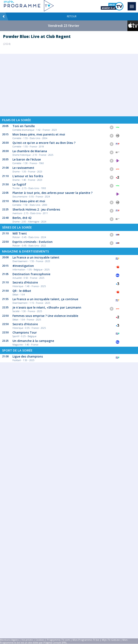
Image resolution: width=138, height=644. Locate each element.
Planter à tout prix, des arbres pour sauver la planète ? (52, 193)
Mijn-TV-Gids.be (111, 640)
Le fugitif (19, 184)
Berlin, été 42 (22, 218)
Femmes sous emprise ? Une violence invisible (45, 316)
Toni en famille (24, 126)
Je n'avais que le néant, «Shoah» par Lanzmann (47, 307)
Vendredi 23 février (64, 26)
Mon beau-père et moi (29, 201)
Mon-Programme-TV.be (86, 640)
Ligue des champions (28, 356)
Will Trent (20, 233)
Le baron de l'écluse (27, 159)
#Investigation (23, 266)
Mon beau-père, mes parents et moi (39, 134)
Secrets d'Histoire (25, 282)
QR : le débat (22, 291)
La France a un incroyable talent (36, 257)
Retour (39, 16)
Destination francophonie (31, 274)
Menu (133, 4)
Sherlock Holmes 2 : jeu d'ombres (36, 209)
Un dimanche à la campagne (33, 341)
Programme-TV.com (58, 640)
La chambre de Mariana (30, 151)
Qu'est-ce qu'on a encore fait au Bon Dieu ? (44, 143)
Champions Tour (25, 332)
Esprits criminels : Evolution (33, 242)
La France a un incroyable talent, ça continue (45, 299)
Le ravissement (23, 168)
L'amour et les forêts (28, 176)
